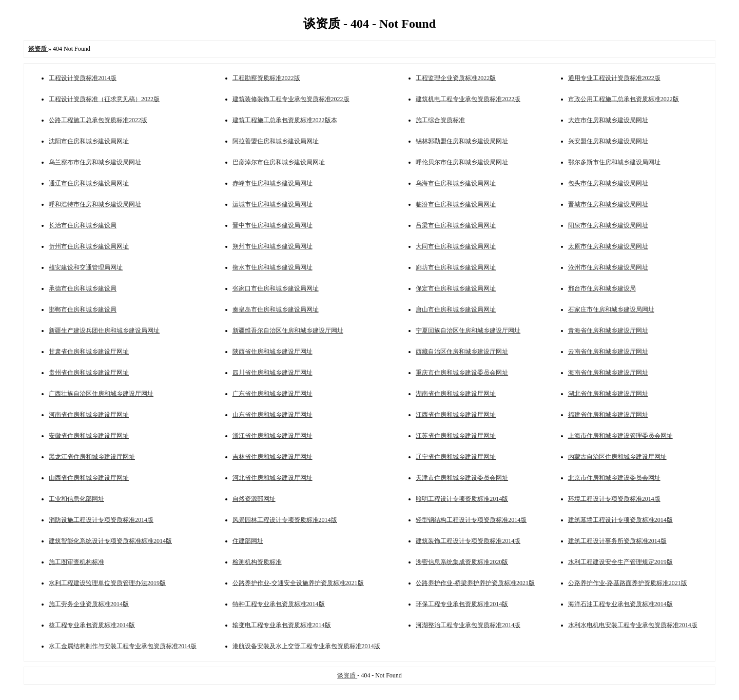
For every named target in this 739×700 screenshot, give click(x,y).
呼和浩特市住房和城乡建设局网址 (95, 204)
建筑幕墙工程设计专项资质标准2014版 (620, 520)
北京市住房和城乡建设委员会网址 (614, 478)
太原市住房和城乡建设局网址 (608, 246)
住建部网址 (248, 541)
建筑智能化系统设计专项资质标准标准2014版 (110, 541)
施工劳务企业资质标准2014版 (89, 604)
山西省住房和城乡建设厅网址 (89, 478)
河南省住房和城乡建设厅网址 (89, 415)
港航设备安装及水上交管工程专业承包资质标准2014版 (306, 646)
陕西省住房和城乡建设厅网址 (273, 352)
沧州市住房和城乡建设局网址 (608, 267)
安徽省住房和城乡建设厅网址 (89, 436)
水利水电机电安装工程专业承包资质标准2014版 (633, 625)
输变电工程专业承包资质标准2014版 (282, 625)
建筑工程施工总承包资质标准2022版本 (285, 120)
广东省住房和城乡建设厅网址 (273, 394)
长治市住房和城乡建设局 (83, 225)
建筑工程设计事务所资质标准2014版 (617, 541)
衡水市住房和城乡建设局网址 (273, 267)
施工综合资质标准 (440, 120)
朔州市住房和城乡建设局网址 (273, 246)
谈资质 (347, 675)
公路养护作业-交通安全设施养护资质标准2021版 (298, 583)
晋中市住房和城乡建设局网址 (273, 225)
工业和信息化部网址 (76, 499)
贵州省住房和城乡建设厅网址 (89, 373)
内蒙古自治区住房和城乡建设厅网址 (617, 457)
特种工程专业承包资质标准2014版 (279, 604)
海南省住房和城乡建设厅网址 (608, 373)
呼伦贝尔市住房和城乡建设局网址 (462, 162)
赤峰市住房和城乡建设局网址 (273, 183)
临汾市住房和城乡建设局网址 (456, 204)
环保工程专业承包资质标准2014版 (462, 604)
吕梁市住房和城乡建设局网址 (456, 225)
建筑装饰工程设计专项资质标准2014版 (468, 541)
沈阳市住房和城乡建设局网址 (89, 141)
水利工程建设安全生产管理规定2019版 (620, 562)
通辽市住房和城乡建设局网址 (89, 183)
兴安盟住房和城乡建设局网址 (608, 141)
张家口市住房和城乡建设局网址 (276, 288)
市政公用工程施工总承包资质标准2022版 (624, 99)
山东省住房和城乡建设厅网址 (273, 415)
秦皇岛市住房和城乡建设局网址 (276, 309)
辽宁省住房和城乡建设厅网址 (456, 457)
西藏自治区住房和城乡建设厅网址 (462, 352)
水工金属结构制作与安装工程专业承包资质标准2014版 (123, 646)
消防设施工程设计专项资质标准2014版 (101, 520)
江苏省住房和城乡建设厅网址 (456, 436)
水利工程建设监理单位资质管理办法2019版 (107, 583)
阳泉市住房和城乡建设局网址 (608, 225)
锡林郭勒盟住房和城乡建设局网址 (462, 141)
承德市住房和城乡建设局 (83, 288)
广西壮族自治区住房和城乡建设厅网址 (101, 394)
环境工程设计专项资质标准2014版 (614, 499)
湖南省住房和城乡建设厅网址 (456, 394)
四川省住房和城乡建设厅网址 (273, 373)
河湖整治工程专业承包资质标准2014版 (468, 625)
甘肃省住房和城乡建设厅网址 (89, 352)
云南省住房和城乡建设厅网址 (608, 352)
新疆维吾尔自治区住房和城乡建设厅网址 (288, 330)
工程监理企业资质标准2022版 (456, 78)
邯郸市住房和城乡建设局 (83, 309)
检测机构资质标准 (257, 562)
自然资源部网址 (254, 499)
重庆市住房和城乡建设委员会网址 (462, 373)
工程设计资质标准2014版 (83, 78)
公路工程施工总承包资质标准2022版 (98, 120)
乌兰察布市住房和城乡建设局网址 (95, 162)
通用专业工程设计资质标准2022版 (614, 78)
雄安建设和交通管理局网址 (86, 267)
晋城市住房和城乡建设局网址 (608, 204)
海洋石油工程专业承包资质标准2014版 (620, 604)
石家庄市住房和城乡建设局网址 (611, 309)
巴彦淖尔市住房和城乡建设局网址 (279, 162)
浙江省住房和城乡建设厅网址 (273, 436)
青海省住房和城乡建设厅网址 (608, 330)
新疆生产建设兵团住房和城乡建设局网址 (104, 330)
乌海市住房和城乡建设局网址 (456, 183)
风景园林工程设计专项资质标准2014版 (285, 520)
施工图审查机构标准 (76, 562)
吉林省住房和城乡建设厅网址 (273, 457)
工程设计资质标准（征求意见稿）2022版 (104, 99)
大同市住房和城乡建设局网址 (456, 246)
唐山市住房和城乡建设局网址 (456, 309)
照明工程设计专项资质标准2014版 (462, 499)
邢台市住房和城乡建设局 (602, 288)
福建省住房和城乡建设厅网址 (608, 415)
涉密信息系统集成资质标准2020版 (462, 562)
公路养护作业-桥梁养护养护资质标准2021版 (475, 583)
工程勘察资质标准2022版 (266, 78)
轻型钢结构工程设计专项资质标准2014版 (471, 520)
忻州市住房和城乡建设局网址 (89, 246)
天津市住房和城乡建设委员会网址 (462, 478)
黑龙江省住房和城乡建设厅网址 (92, 457)
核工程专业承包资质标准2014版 (92, 625)
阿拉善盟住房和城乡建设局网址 (276, 141)
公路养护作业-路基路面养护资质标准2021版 (628, 583)
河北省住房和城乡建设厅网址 (273, 478)
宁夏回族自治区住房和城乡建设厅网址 (468, 330)
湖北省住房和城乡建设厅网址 (608, 394)
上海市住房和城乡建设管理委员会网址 (620, 436)
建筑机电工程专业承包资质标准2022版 (468, 99)
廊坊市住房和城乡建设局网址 (456, 267)
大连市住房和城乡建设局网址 (608, 120)
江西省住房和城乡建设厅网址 (456, 415)
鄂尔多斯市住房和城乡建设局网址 (614, 162)
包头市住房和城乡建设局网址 (608, 183)
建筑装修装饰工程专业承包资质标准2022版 (291, 99)
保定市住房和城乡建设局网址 (456, 288)
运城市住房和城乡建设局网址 (273, 204)
